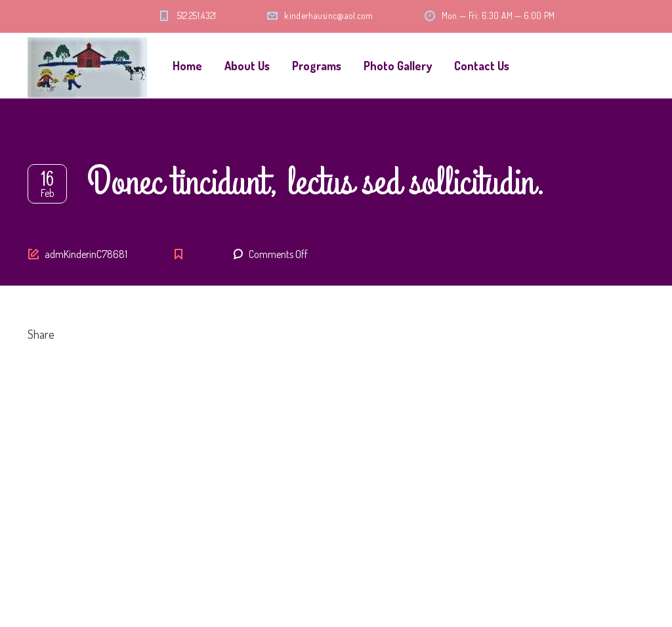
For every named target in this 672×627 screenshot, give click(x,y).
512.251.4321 (197, 15)
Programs (317, 66)
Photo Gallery (398, 66)
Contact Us (482, 66)
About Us (247, 66)
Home (187, 66)
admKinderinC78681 (86, 254)
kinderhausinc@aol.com (328, 15)
